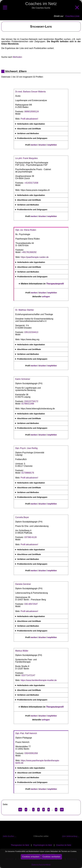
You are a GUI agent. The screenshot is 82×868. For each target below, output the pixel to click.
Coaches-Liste (72, 16)
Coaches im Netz (64, 845)
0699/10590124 (31, 112)
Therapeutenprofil (55, 284)
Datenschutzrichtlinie (41, 865)
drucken (42, 145)
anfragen (46, 297)
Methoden (17, 57)
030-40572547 (31, 604)
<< (20, 810)
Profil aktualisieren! (29, 119)
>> (62, 810)
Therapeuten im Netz (20, 845)
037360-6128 (30, 537)
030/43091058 (31, 753)
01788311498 (28, 404)
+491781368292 (29, 252)
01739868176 (28, 473)
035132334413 (31, 332)
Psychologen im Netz (43, 845)
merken (34, 145)
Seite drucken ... (9, 836)
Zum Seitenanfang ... (71, 836)
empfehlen (52, 145)
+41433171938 (31, 183)
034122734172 (31, 401)
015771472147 (28, 675)
